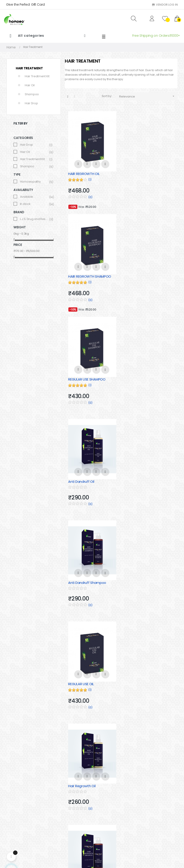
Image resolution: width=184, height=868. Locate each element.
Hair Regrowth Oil (82, 478)
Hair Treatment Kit (37, 76)
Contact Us (58, 796)
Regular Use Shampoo (86, 681)
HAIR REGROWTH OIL (84, 173)
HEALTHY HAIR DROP (83, 579)
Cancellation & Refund (66, 804)
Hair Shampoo (105, 812)
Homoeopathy (35, 182)
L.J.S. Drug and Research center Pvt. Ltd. (35, 219)
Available (35, 197)
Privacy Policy (59, 812)
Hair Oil (30, 85)
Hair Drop (31, 103)
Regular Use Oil (139, 579)
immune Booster (107, 827)
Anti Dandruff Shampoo (87, 377)
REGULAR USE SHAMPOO (87, 275)
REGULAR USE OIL (139, 377)
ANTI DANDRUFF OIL (141, 681)
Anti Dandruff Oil (140, 275)
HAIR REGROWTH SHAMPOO (148, 173)
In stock (35, 204)
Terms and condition (65, 819)
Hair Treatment (29, 68)
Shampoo (32, 94)
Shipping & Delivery (63, 827)
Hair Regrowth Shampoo (146, 478)
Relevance (148, 96)
